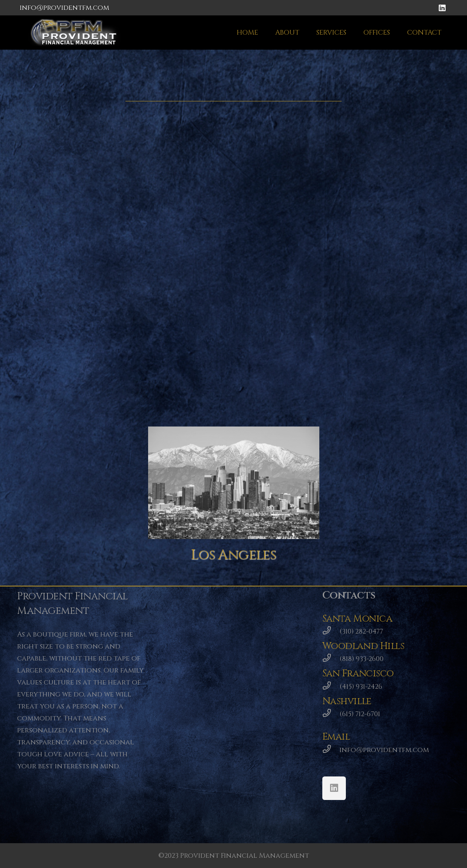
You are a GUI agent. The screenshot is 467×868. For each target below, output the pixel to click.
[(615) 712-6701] (331, 714)
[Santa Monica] (347, 171)
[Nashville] (347, 327)
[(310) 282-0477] (331, 631)
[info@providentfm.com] (331, 750)
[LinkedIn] (442, 8)
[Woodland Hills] (120, 168)
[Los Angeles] (234, 483)
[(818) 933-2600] (331, 659)
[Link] (76, 33)
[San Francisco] (120, 321)
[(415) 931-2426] (331, 687)
